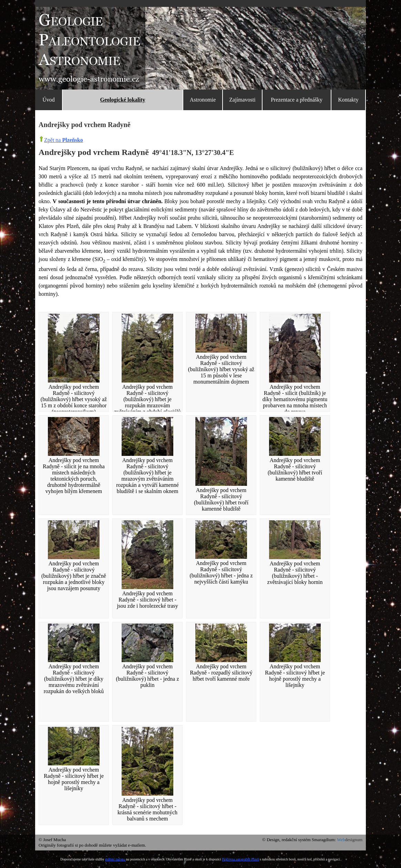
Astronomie (203, 100)
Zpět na (64, 140)
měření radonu (115, 859)
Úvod (49, 100)
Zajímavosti (242, 100)
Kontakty (348, 100)
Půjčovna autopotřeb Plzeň (240, 859)
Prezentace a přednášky (297, 100)
